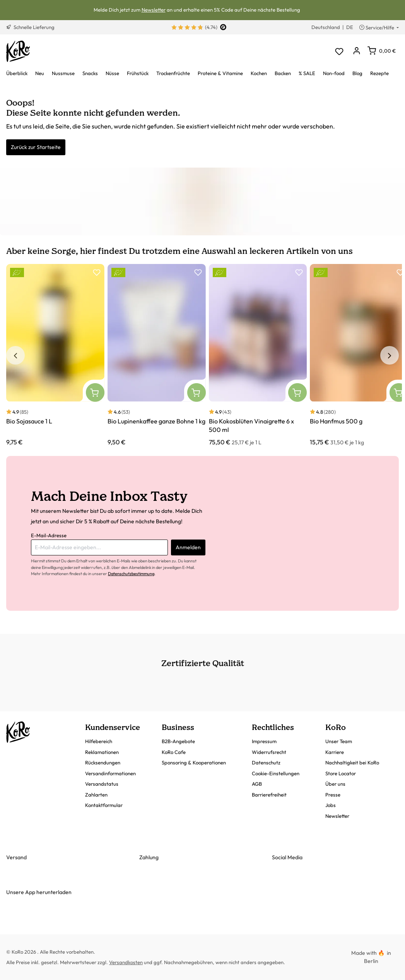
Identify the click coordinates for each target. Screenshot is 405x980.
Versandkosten (126, 962)
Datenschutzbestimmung (131, 574)
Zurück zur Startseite (36, 147)
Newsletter (154, 10)
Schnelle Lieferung (30, 27)
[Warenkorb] (382, 51)
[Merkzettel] (339, 51)
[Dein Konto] (356, 51)
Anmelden (188, 547)
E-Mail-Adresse (49, 535)
